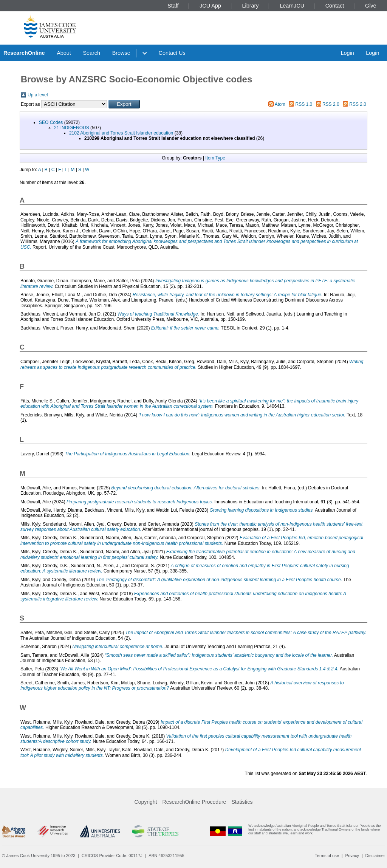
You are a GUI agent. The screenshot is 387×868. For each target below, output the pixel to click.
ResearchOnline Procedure (194, 802)
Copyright (146, 802)
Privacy (352, 856)
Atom (280, 104)
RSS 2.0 (331, 104)
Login (347, 53)
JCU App (210, 6)
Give (371, 6)
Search (91, 53)
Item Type (215, 158)
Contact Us (172, 53)
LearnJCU (292, 6)
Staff (173, 6)
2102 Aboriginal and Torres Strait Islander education (121, 133)
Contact (335, 6)
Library (251, 6)
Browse (121, 53)
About (64, 53)
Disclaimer (375, 856)
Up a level (38, 95)
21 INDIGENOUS (72, 128)
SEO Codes (51, 122)
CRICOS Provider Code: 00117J (112, 856)
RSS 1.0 (304, 104)
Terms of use (327, 856)
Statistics (242, 802)
